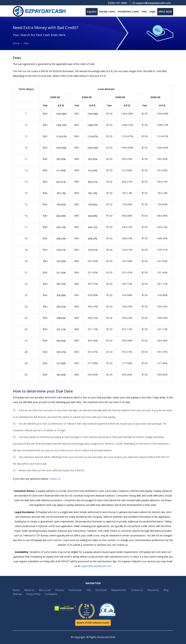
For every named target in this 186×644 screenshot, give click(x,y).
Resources (145, 590)
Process (57, 590)
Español (92, 12)
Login (153, 11)
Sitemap (17, 594)
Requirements (112, 590)
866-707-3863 (118, 3)
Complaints (49, 594)
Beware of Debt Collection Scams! (93, 623)
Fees (144, 11)
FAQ (84, 590)
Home (16, 43)
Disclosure (96, 590)
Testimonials (71, 590)
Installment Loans (128, 11)
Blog (156, 590)
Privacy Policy (33, 594)
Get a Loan (43, 590)
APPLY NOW (165, 12)
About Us (28, 590)
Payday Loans (107, 11)
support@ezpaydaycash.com (152, 3)
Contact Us (130, 590)
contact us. (55, 479)
